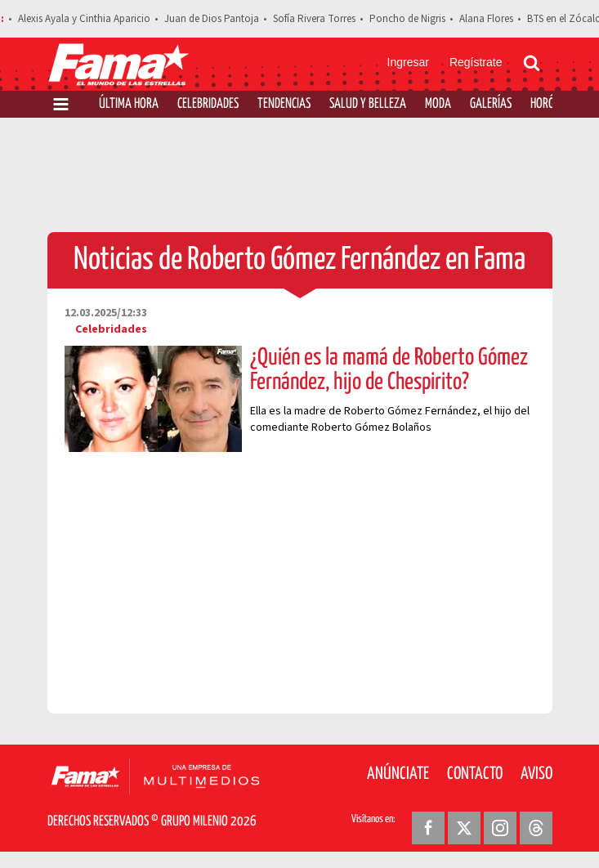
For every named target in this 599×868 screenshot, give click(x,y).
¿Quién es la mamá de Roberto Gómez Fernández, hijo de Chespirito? (389, 370)
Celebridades (208, 104)
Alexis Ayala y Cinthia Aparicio (84, 19)
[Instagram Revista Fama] (500, 828)
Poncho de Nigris (407, 19)
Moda (438, 104)
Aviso (536, 774)
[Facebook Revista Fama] (428, 828)
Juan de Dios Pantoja (212, 19)
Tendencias (284, 104)
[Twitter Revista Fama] (464, 828)
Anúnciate (398, 774)
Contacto (475, 774)
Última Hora (129, 104)
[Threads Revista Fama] (536, 828)
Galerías (491, 104)
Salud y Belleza (368, 104)
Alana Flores (486, 19)
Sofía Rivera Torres (314, 19)
